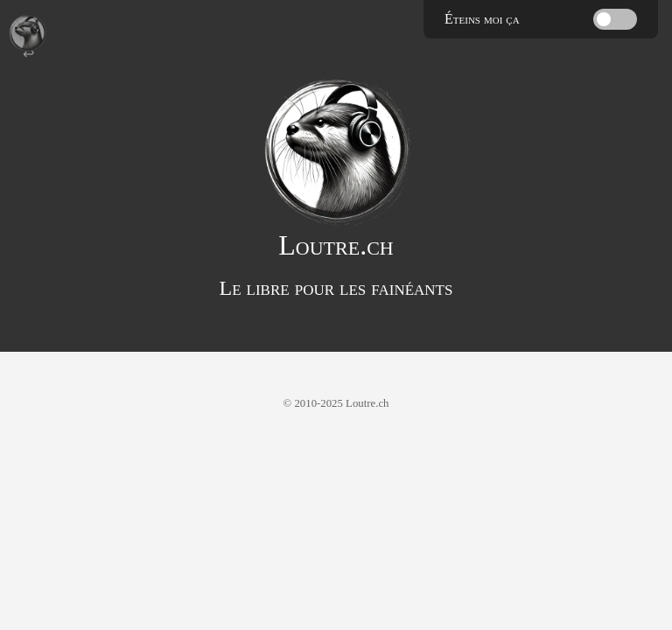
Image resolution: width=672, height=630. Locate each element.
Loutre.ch (336, 245)
